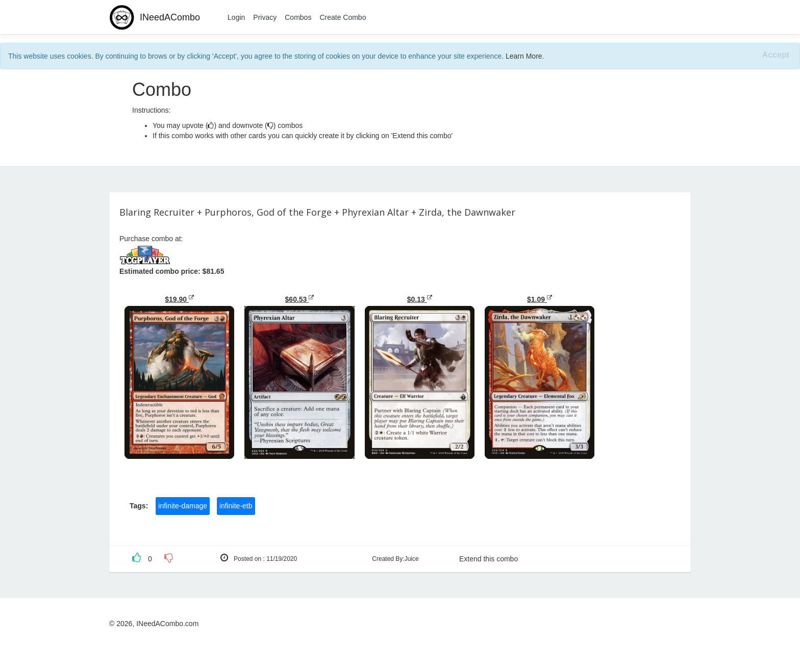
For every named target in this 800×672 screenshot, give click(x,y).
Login (236, 17)
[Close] (776, 55)
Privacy (265, 17)
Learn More (524, 56)
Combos (298, 17)
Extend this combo (489, 559)
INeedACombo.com (167, 624)
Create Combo (343, 17)
